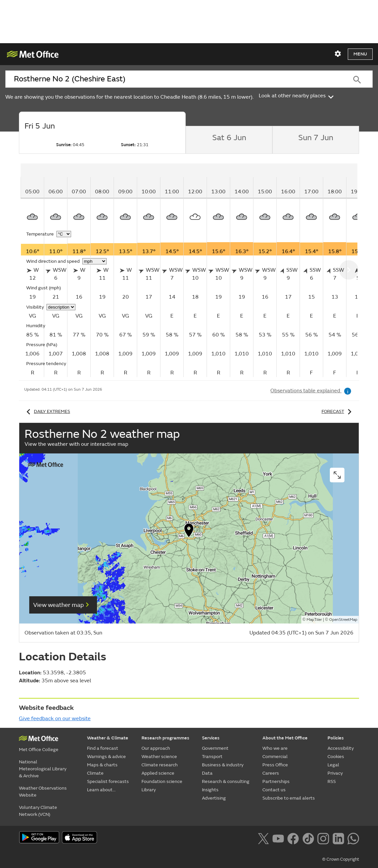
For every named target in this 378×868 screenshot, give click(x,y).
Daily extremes (47, 411)
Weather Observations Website (43, 792)
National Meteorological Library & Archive (43, 769)
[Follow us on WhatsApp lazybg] (353, 838)
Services (211, 738)
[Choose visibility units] (61, 307)
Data (207, 773)
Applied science (158, 773)
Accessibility (341, 748)
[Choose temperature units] (64, 234)
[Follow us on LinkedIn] (338, 838)
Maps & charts (102, 765)
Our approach (156, 748)
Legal (333, 765)
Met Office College (39, 750)
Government (215, 748)
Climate (95, 773)
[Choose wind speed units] (94, 261)
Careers (271, 773)
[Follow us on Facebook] (293, 838)
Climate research (160, 765)
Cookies (336, 757)
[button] (189, 532)
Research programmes (165, 738)
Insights (210, 790)
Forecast (338, 411)
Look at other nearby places (297, 96)
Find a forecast (103, 748)
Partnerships (276, 781)
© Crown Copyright (341, 859)
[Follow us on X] (263, 838)
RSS (332, 781)
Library (149, 790)
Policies (336, 738)
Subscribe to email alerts (289, 798)
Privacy (335, 773)
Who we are (275, 748)
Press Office (275, 765)
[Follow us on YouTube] (278, 838)
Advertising (214, 798)
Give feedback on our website (55, 719)
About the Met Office (285, 738)
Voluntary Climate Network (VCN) (38, 811)
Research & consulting (226, 781)
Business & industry (223, 765)
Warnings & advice (106, 757)
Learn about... (101, 790)
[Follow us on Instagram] (323, 838)
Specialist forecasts (108, 781)
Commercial (275, 757)
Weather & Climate (108, 738)
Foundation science (162, 781)
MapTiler (314, 620)
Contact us (274, 790)
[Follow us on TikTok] (308, 838)
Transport (212, 757)
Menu (360, 54)
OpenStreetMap (343, 620)
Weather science (159, 757)
